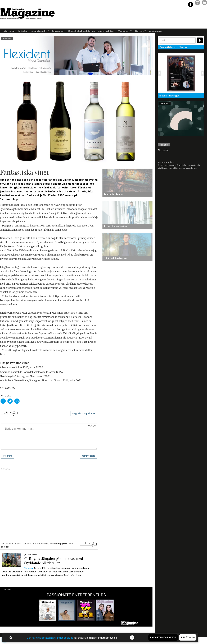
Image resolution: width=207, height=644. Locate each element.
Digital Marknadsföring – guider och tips (91, 31)
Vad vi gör (125, 31)
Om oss (140, 31)
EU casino (164, 150)
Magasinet (58, 31)
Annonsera (155, 31)
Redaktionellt (40, 31)
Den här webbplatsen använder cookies (50, 638)
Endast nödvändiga (163, 638)
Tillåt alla (188, 638)
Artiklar (23, 31)
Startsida (9, 31)
